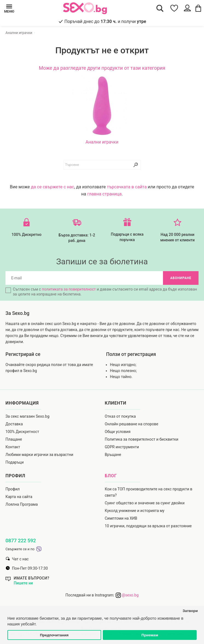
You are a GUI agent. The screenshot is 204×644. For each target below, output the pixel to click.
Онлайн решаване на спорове (132, 424)
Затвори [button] (190, 611)
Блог (111, 476)
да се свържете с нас (53, 187)
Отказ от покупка (120, 416)
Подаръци (14, 462)
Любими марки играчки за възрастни (39, 455)
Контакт (13, 447)
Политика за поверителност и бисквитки (142, 439)
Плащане (14, 439)
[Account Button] (188, 8)
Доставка (14, 424)
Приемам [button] (150, 635)
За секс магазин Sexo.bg (27, 416)
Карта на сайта (19, 497)
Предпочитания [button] (54, 635)
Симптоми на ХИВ (121, 518)
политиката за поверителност (69, 289)
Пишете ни (23, 583)
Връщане (113, 455)
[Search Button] (160, 8)
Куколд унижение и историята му (135, 511)
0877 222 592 (21, 541)
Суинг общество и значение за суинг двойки (145, 503)
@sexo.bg (127, 595)
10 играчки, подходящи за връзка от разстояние (148, 526)
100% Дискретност (22, 432)
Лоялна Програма (22, 504)
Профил (13, 489)
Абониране (181, 278)
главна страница (104, 194)
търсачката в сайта (127, 187)
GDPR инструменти (122, 447)
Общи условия (118, 432)
